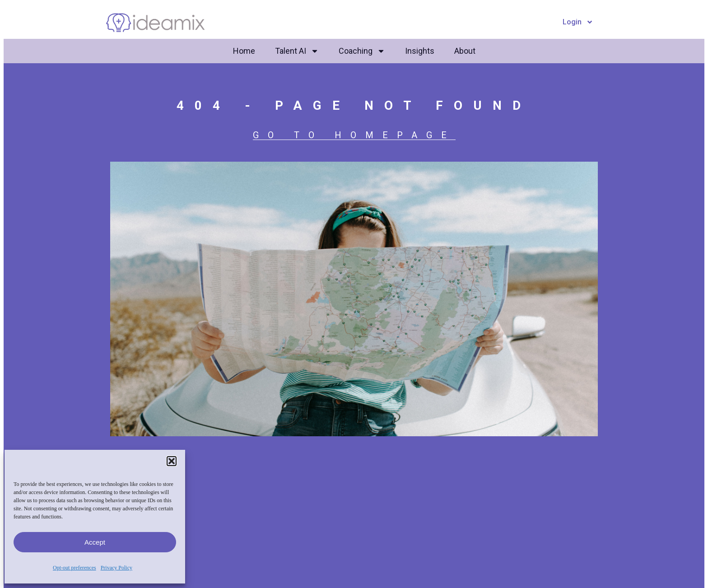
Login (578, 22)
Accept (95, 542)
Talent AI (297, 51)
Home (244, 51)
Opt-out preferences (75, 568)
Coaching (362, 51)
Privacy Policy (116, 568)
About (465, 51)
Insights (420, 51)
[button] (172, 461)
